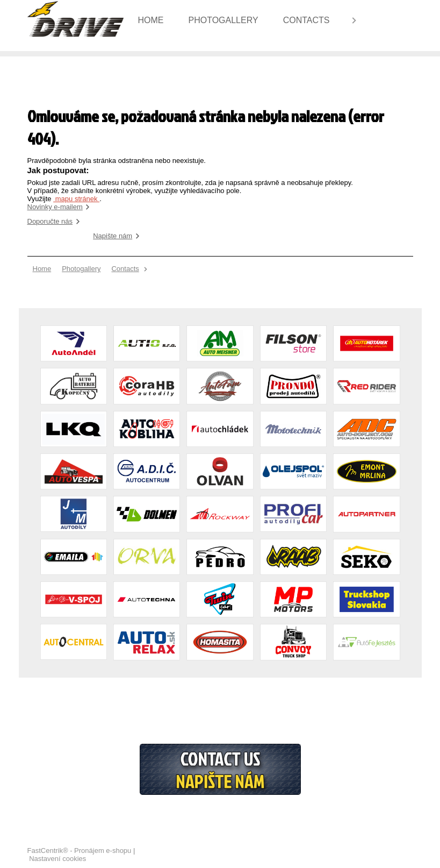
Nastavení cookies (57, 859)
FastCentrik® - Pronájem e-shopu (80, 851)
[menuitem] (155, 20)
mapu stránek (76, 199)
